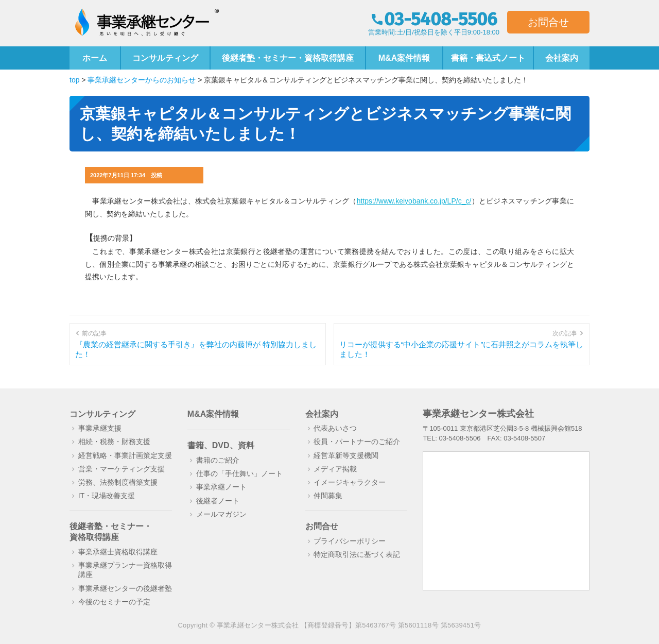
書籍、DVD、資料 (221, 445)
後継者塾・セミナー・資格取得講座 (288, 58)
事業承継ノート (221, 487)
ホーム (95, 58)
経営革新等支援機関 (346, 455)
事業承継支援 (100, 428)
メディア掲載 (335, 469)
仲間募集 (328, 496)
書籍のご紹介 (218, 460)
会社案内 (562, 58)
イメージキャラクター (350, 482)
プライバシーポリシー (350, 541)
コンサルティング (165, 58)
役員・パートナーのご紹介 (357, 442)
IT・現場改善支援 (107, 496)
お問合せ (548, 22)
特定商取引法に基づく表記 (357, 554)
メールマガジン (221, 514)
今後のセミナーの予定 (114, 602)
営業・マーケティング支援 (122, 469)
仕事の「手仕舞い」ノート (239, 473)
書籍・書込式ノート (488, 58)
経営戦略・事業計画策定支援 (125, 455)
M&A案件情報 (404, 58)
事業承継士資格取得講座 (118, 552)
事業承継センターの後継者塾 (125, 588)
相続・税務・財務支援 (114, 442)
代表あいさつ (335, 428)
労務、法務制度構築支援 (118, 482)
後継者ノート (218, 501)
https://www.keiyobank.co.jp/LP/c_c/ (414, 201)
